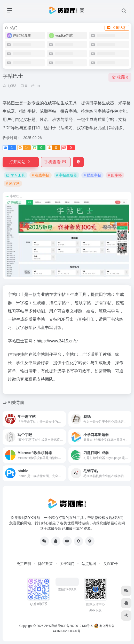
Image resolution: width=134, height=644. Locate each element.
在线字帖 (57, 294)
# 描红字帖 (92, 175)
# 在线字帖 (41, 175)
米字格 (22, 303)
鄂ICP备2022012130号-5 (75, 626)
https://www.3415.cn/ (56, 341)
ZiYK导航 (51, 626)
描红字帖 (58, 303)
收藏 (120, 77)
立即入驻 (117, 28)
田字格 (105, 294)
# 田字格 (115, 175)
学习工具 (15, 175)
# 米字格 (13, 183)
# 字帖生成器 (67, 175)
